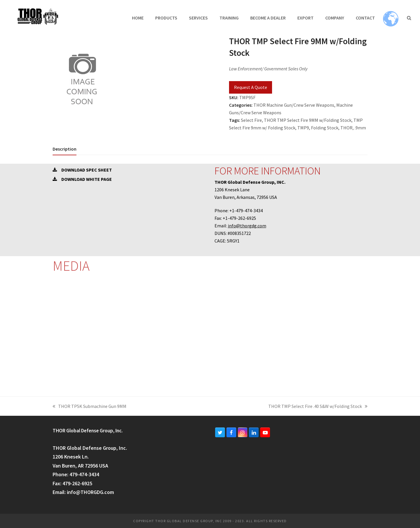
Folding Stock (325, 128)
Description (65, 149)
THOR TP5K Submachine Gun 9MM (90, 407)
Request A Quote (251, 87)
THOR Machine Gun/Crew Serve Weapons (294, 105)
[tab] (65, 149)
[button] (409, 18)
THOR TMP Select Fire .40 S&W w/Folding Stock (318, 407)
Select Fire (251, 120)
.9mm (360, 128)
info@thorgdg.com (247, 226)
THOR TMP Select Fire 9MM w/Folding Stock (308, 120)
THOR (346, 128)
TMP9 (303, 128)
